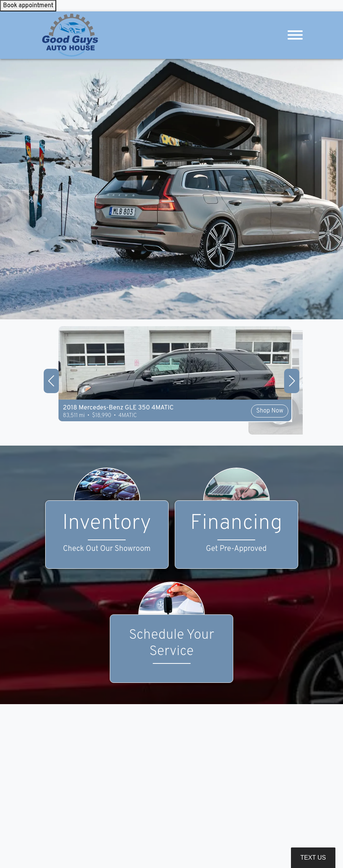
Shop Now (225, 428)
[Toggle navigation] (295, 35)
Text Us (313, 858)
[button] (51, 381)
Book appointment (28, 6)
